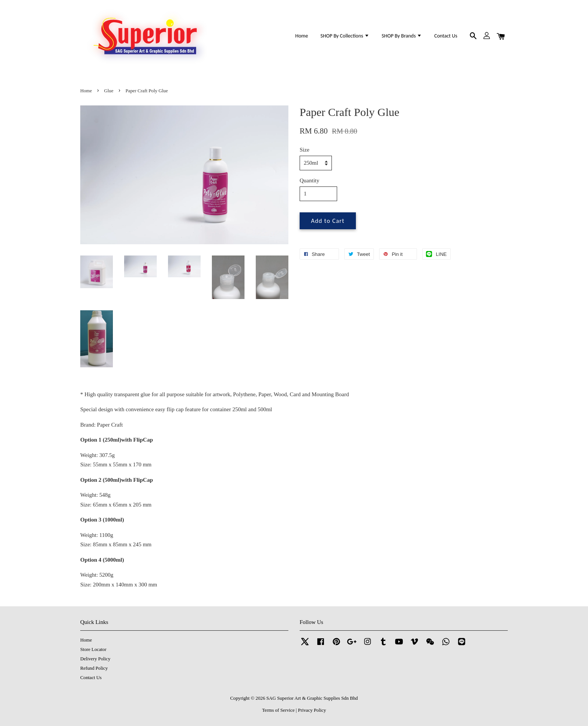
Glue (109, 91)
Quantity (310, 180)
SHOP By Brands (402, 36)
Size (304, 150)
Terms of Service (278, 710)
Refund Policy (94, 668)
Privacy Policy (312, 710)
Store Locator (93, 649)
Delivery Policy (95, 659)
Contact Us (446, 36)
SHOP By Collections (345, 36)
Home (301, 36)
